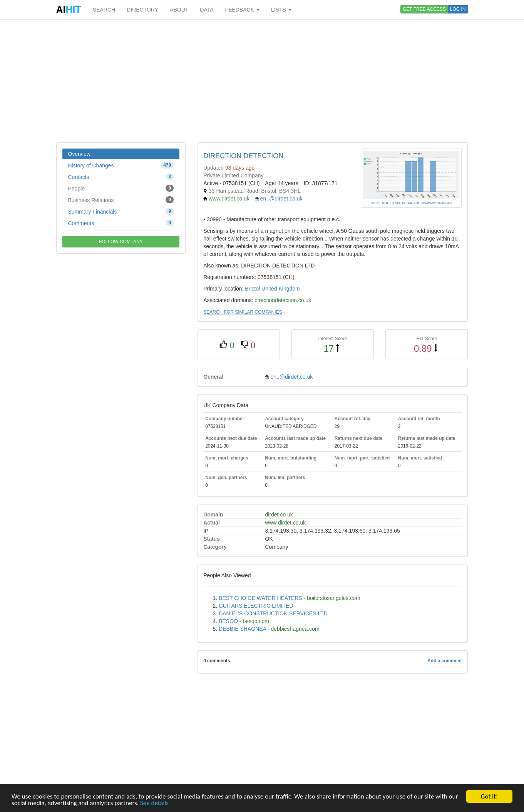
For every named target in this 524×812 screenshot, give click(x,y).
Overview (79, 154)
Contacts (121, 177)
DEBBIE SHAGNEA (242, 629)
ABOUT (179, 10)
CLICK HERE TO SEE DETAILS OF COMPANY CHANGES (411, 203)
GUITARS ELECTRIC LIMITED (256, 606)
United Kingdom (281, 289)
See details (154, 803)
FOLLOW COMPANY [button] (121, 242)
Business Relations (121, 200)
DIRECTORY (142, 10)
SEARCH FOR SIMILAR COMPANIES (243, 312)
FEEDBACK (242, 10)
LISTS (281, 10)
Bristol (252, 289)
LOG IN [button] (458, 9)
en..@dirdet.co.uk (281, 199)
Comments (121, 223)
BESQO (228, 621)
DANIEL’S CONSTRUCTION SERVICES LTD (273, 613)
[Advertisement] (262, 81)
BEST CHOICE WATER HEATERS (260, 598)
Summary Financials (121, 211)
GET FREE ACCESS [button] (424, 9)
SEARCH (104, 10)
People (121, 188)
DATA (207, 10)
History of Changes (121, 165)
